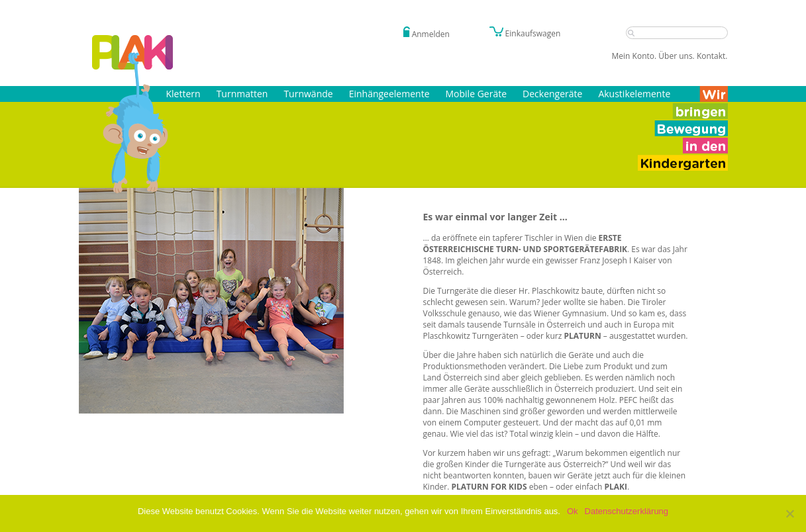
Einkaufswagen (525, 33)
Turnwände (308, 94)
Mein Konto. (634, 56)
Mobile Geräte (477, 94)
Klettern (183, 94)
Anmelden (431, 34)
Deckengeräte (552, 94)
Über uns (675, 56)
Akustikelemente (634, 94)
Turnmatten (242, 94)
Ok (573, 511)
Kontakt (711, 56)
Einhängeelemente (389, 94)
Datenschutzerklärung (627, 511)
